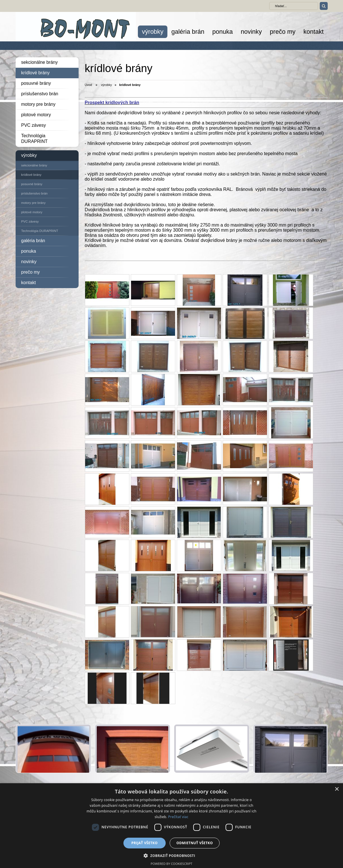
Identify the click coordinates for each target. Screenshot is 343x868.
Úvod (89, 85)
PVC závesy (34, 125)
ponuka (222, 32)
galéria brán (188, 32)
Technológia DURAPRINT (34, 139)
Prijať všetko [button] (145, 843)
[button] (171, 855)
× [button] (337, 789)
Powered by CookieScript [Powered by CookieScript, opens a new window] (171, 864)
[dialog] (171, 826)
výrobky (153, 32)
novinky (251, 32)
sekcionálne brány (40, 62)
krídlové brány (36, 73)
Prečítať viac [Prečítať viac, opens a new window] (178, 817)
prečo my (283, 32)
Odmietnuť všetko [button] (195, 843)
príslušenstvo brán (40, 94)
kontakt (314, 32)
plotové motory (36, 115)
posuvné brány (36, 83)
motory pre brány (38, 104)
